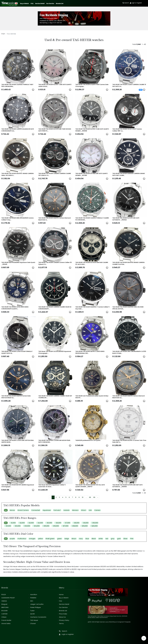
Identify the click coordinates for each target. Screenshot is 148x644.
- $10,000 (95, 523)
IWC (32, 601)
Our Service (50, 4)
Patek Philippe (35, 607)
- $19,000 (84, 526)
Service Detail (40, 4)
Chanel (33, 624)
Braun (74, 539)
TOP (3, 34)
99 (94, 497)
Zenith (33, 614)
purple (12, 539)
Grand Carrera (23, 510)
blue (87, 539)
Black (94, 539)
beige (67, 539)
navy (81, 539)
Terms (61, 624)
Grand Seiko (6, 624)
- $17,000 (65, 526)
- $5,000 (49, 523)
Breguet (4, 604)
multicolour (22, 539)
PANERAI (33, 598)
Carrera (97, 510)
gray (113, 539)
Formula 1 (57, 510)
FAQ (32, 4)
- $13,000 (27, 526)
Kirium (84, 510)
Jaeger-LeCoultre (37, 604)
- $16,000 (55, 526)
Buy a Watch (24, 4)
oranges (32, 539)
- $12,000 (17, 526)
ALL (6, 510)
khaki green (50, 539)
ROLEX (4, 595)
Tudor (32, 611)
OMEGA (4, 601)
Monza (12, 510)
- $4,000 (40, 523)
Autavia (66, 510)
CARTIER (4, 614)
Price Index (63, 614)
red (107, 539)
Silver (125, 539)
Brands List (60, 4)
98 (90, 497)
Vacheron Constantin (38, 617)
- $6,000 (58, 523)
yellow (40, 539)
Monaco (75, 510)
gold (119, 539)
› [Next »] (98, 497)
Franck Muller (6, 620)
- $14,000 (36, 526)
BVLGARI (4, 611)
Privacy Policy (64, 620)
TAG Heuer (34, 620)
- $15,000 (46, 526)
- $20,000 (94, 526)
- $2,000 (22, 523)
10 (83, 497)
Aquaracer (47, 510)
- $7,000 (67, 523)
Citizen (4, 617)
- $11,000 (8, 526)
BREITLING (5, 607)
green (60, 539)
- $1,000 (13, 523)
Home (61, 595)
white (101, 539)
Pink (132, 539)
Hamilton (34, 595)
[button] (33, 90)
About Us (62, 617)
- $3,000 (31, 523)
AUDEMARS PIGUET (8, 598)
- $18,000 (75, 526)
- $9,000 (85, 523)
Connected (36, 510)
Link (90, 510)
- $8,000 (76, 523)
